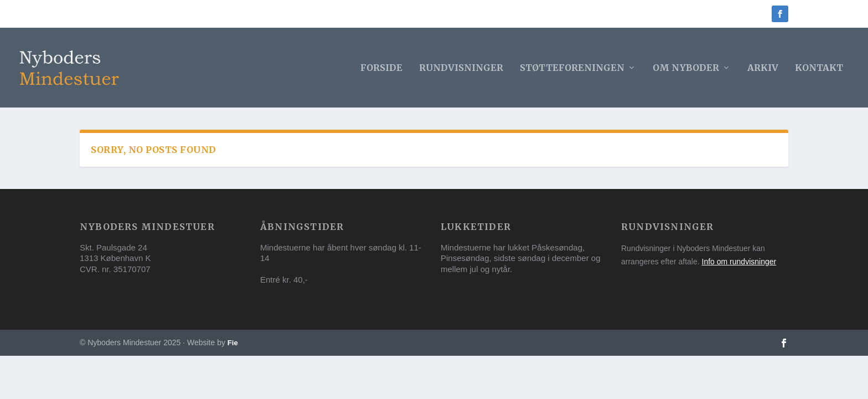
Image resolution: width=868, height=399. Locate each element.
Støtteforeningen (572, 68)
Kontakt (819, 68)
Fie (233, 343)
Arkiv (763, 68)
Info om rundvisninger (739, 262)
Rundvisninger (461, 68)
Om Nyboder (686, 68)
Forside (381, 68)
